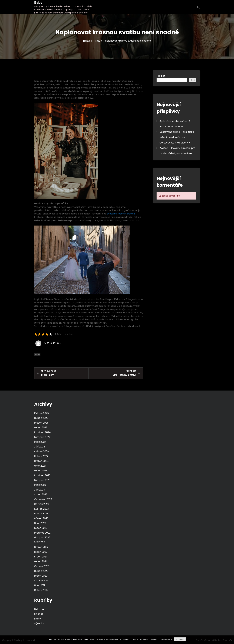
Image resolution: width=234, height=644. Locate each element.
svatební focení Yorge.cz (121, 214)
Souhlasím (180, 639)
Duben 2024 (41, 456)
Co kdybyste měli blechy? (175, 143)
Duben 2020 (41, 571)
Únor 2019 (40, 585)
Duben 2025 (41, 418)
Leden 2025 (41, 427)
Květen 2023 (41, 509)
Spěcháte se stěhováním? (175, 121)
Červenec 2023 (43, 499)
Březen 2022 (41, 547)
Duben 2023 (41, 513)
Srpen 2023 (41, 494)
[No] (230, 640)
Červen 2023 (42, 504)
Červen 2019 (41, 580)
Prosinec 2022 (42, 533)
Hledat (161, 76)
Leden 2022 (41, 552)
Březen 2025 (41, 423)
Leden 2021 (40, 561)
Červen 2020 (42, 566)
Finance (39, 614)
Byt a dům (40, 609)
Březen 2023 (41, 518)
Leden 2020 (41, 576)
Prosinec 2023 (42, 475)
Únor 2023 (40, 523)
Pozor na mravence (171, 127)
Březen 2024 (41, 461)
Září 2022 (39, 542)
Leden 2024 (41, 470)
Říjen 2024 (40, 442)
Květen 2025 (41, 413)
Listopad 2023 (42, 480)
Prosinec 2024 (42, 432)
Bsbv (38, 2)
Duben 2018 (41, 590)
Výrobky (39, 623)
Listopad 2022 (42, 537)
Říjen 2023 (40, 485)
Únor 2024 (40, 466)
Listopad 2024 (42, 437)
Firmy (37, 355)
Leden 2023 (41, 528)
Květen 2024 (42, 451)
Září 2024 (40, 446)
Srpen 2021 (40, 556)
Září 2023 (39, 490)
